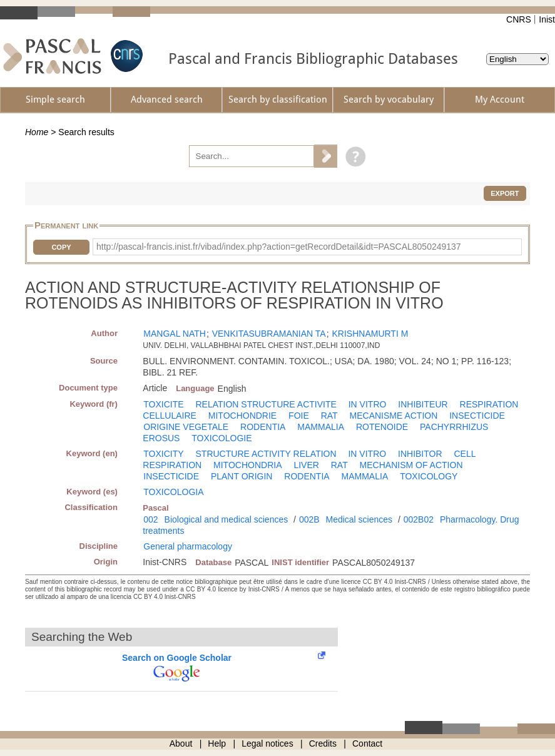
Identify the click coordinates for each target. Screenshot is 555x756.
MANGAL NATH (175, 334)
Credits (323, 743)
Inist (547, 19)
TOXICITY (163, 454)
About (181, 743)
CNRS (519, 19)
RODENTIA (263, 427)
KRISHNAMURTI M (370, 334)
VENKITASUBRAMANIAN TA (269, 334)
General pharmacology (188, 546)
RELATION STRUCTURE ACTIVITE (266, 404)
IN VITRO (368, 404)
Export (505, 193)
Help (217, 743)
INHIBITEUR (423, 404)
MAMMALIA (321, 427)
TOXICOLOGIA (173, 492)
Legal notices (267, 743)
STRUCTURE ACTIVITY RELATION (266, 454)
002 (150, 519)
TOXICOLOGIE (221, 438)
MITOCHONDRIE (242, 416)
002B (309, 519)
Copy (61, 247)
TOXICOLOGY (429, 476)
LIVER (306, 465)
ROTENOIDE (382, 427)
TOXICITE (163, 404)
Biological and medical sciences (227, 519)
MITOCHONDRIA (247, 465)
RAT (329, 416)
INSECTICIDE (477, 416)
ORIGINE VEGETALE (186, 427)
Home (37, 132)
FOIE (299, 416)
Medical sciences (359, 519)
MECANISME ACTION (394, 416)
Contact (367, 743)
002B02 (419, 519)
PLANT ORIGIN (242, 476)
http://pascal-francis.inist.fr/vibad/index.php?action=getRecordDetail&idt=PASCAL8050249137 (279, 247)
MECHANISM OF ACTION (411, 465)
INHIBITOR (420, 454)
